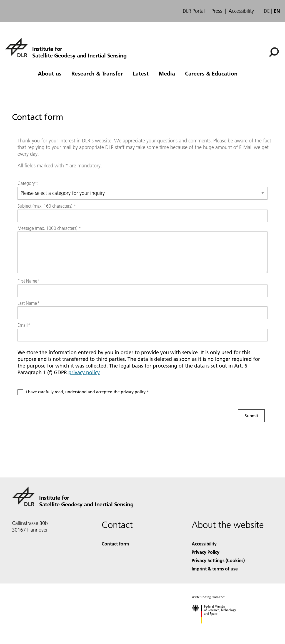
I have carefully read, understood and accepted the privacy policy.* (87, 392)
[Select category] (142, 193)
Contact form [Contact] (115, 544)
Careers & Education (211, 73)
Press (217, 11)
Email (24, 325)
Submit (252, 416)
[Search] (274, 52)
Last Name (28, 303)
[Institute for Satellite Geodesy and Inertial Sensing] (66, 47)
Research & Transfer (97, 73)
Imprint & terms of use (215, 569)
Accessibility (241, 11)
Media (167, 73)
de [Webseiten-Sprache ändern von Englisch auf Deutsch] (267, 11)
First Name (29, 281)
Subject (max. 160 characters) (47, 206)
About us (50, 73)
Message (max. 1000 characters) (49, 228)
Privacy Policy (206, 552)
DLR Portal (194, 11)
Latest (141, 73)
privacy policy (84, 372)
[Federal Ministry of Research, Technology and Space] (219, 628)
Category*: (28, 183)
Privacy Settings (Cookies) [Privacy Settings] (218, 560)
